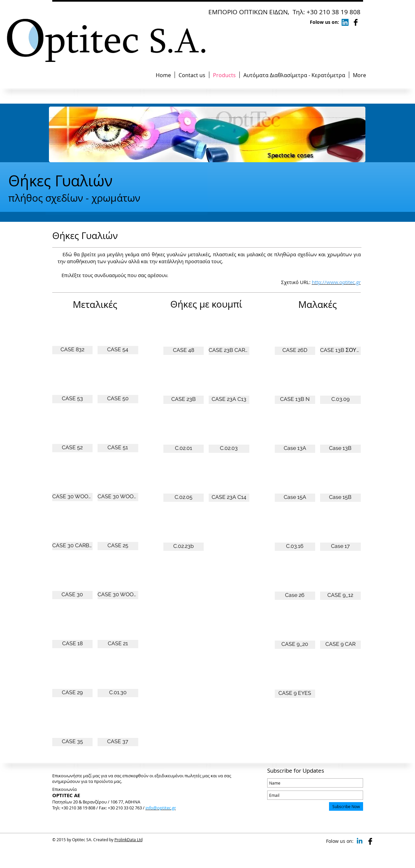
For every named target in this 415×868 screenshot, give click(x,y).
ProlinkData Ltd (128, 840)
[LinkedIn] (345, 22)
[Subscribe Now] (346, 806)
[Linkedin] (360, 841)
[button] (73, 332)
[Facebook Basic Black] (356, 22)
